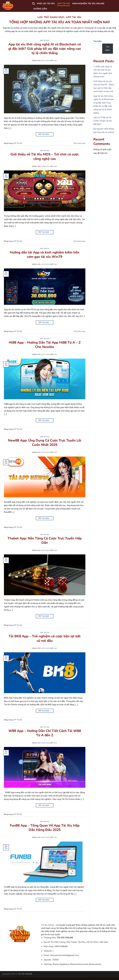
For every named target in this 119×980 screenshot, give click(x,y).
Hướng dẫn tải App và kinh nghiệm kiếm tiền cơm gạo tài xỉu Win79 (45, 255)
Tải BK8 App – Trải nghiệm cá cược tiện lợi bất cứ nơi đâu (45, 638)
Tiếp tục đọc (45, 134)
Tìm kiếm (98, 41)
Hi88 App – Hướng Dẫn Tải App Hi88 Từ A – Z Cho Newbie (45, 345)
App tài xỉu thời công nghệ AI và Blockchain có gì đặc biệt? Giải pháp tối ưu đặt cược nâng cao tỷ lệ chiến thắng (45, 49)
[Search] (33, 3)
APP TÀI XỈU (64, 4)
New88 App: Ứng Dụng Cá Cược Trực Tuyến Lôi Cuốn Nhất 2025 (45, 443)
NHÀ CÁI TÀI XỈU (46, 4)
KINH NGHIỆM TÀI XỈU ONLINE (88, 4)
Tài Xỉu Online (48, 925)
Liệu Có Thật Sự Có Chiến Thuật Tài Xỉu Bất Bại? (103, 121)
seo (55, 61)
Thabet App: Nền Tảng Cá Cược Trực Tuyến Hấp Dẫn (45, 540)
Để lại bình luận (80, 143)
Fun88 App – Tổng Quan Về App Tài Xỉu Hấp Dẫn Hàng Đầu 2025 (45, 828)
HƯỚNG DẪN (40, 9)
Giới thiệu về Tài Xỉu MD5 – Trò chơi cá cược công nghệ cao (45, 156)
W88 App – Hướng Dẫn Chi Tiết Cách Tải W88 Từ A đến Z (45, 733)
